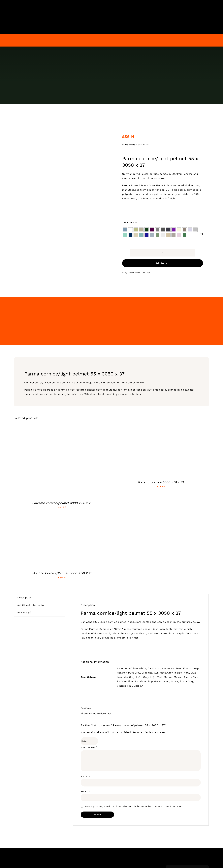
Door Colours (130, 222)
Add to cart (163, 263)
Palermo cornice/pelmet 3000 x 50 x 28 (62, 503)
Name (85, 776)
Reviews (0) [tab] (24, 612)
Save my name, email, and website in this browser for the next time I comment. (134, 806)
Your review (89, 747)
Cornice (137, 273)
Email (85, 791)
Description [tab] (24, 598)
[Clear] (202, 234)
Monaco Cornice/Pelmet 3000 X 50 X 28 (62, 573)
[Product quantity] (163, 253)
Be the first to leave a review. (136, 145)
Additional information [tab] (31, 605)
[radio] (125, 230)
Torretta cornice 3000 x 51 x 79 (161, 482)
